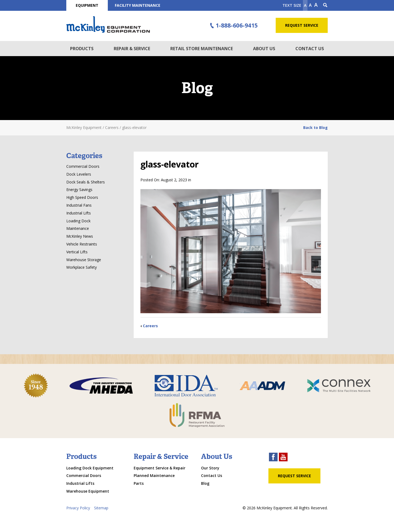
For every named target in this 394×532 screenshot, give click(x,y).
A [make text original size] (310, 5)
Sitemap (101, 508)
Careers (150, 326)
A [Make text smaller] (305, 5)
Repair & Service (132, 49)
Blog (205, 483)
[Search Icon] (325, 5)
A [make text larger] (316, 5)
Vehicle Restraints (82, 244)
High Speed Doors (82, 197)
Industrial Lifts (79, 213)
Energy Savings (79, 190)
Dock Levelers (79, 174)
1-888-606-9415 (233, 26)
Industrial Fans (79, 205)
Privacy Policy (78, 508)
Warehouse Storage (84, 260)
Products (82, 49)
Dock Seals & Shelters (86, 182)
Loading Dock (78, 221)
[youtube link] (283, 458)
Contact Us (310, 49)
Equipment (87, 5)
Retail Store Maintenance (202, 49)
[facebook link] (273, 458)
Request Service (302, 25)
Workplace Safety (82, 267)
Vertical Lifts (77, 252)
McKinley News (80, 236)
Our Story (210, 468)
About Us (264, 49)
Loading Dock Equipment (90, 468)
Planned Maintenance (154, 475)
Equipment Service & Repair (160, 468)
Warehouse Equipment (88, 491)
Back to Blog (315, 127)
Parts (139, 483)
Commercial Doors (83, 166)
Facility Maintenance (138, 5)
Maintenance (78, 228)
